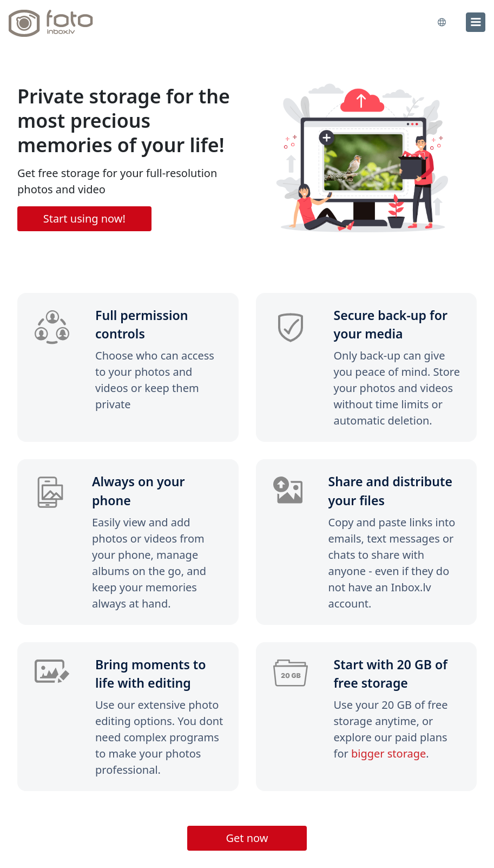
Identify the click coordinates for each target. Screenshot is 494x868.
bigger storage (388, 753)
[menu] (476, 22)
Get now (247, 838)
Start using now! (84, 218)
